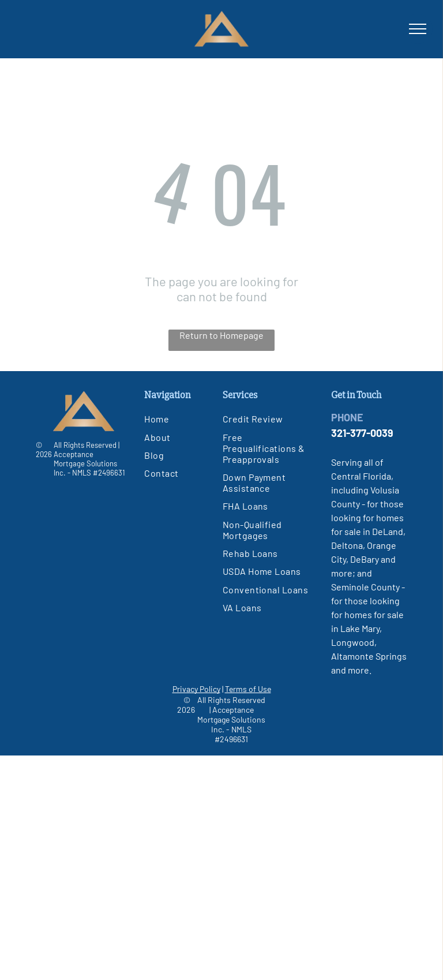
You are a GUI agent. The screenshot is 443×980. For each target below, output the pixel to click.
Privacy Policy (196, 689)
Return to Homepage (221, 335)
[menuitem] (191, 419)
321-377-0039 (362, 433)
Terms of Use (248, 689)
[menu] (418, 29)
